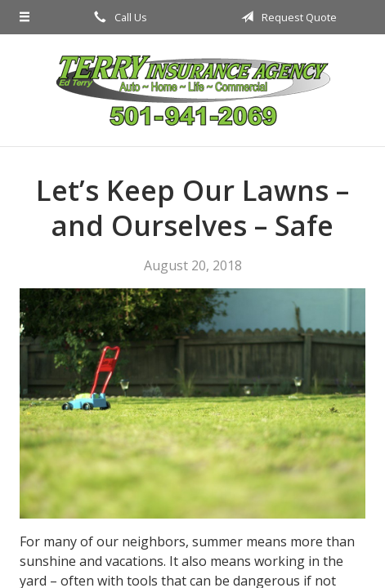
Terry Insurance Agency (193, 90)
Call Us (118, 17)
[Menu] (25, 17)
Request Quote (286, 17)
